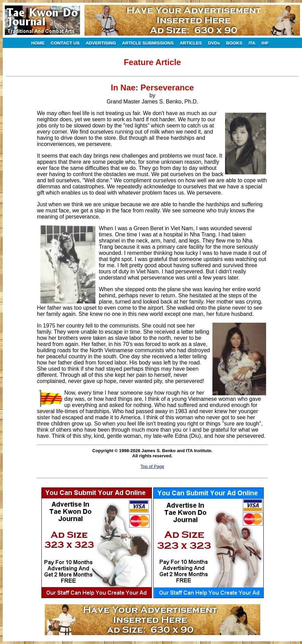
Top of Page (152, 466)
